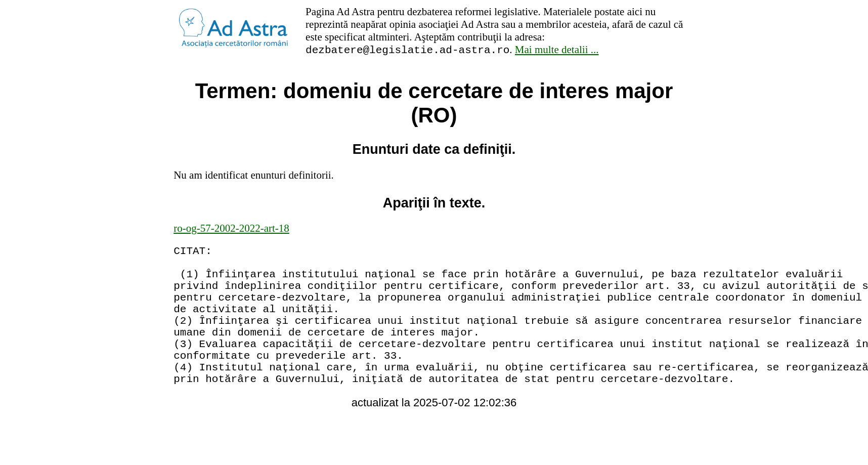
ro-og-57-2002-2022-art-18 (231, 230)
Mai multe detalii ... (557, 51)
